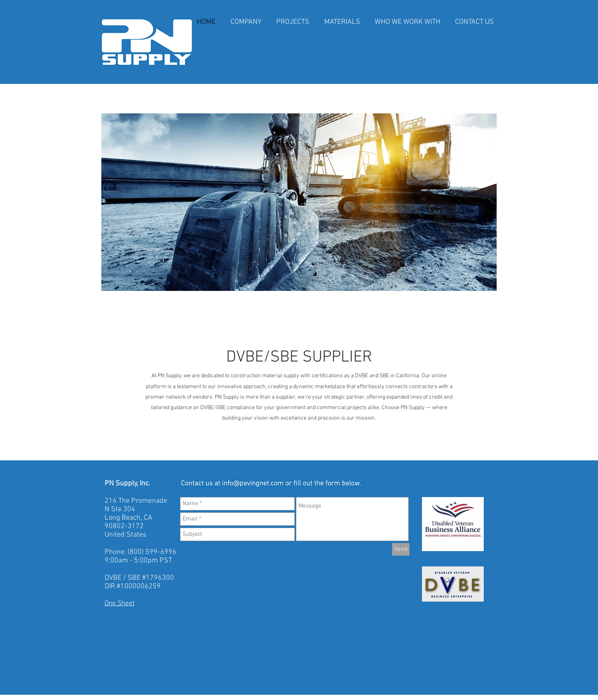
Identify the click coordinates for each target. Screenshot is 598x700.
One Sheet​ (120, 604)
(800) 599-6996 (152, 552)
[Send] (401, 549)
